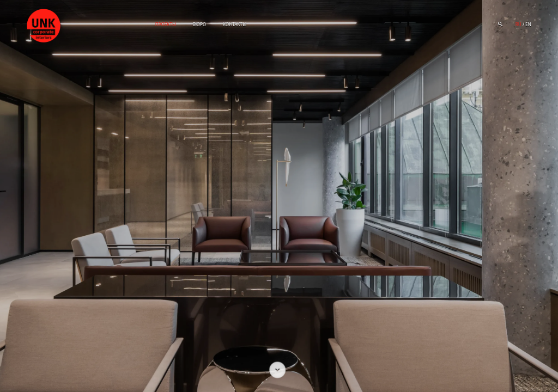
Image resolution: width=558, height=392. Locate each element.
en (528, 24)
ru (518, 24)
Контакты (235, 24)
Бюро (199, 24)
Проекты (166, 24)
